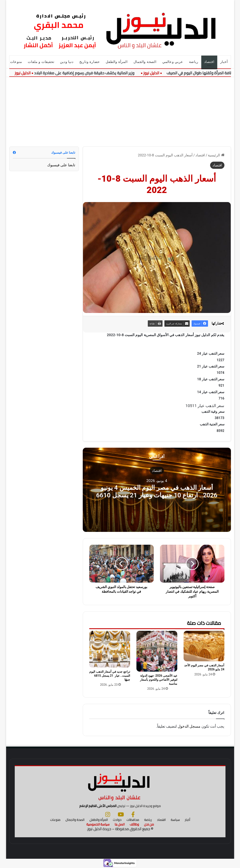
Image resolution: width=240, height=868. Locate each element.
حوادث (117, 820)
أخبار (224, 62)
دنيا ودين (67, 62)
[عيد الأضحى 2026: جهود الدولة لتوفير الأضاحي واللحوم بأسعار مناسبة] (157, 651)
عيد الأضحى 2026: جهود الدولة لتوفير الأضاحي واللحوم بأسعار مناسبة (159, 680)
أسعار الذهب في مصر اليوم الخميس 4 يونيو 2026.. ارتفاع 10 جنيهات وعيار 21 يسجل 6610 (157, 491)
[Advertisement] (120, 109)
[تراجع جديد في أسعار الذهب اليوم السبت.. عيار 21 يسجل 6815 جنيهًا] (110, 649)
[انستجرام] (108, 814)
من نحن (149, 824)
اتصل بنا (120, 824)
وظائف (134, 824)
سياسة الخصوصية (98, 824)
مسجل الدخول (189, 726)
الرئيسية (216, 155)
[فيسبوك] (133, 814)
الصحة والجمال (145, 62)
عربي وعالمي (173, 62)
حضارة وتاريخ (90, 62)
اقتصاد (209, 62)
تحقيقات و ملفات (41, 62)
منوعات (16, 62)
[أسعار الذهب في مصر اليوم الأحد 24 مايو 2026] (204, 646)
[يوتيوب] (121, 814)
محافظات (133, 820)
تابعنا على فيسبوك (61, 165)
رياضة (194, 62)
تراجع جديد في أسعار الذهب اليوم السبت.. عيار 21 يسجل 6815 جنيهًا (110, 676)
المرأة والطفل (117, 62)
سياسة (175, 820)
